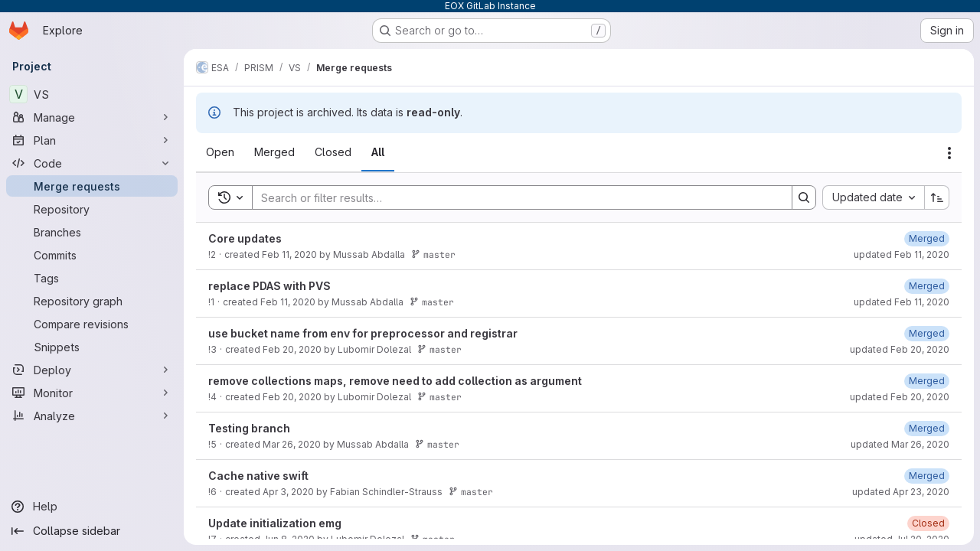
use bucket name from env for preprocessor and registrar (363, 333)
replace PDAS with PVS (269, 286)
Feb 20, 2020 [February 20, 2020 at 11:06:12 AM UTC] (292, 397)
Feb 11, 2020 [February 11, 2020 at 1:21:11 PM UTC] (289, 254)
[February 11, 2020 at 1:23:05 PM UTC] (927, 286)
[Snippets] (92, 347)
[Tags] (92, 278)
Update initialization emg (275, 523)
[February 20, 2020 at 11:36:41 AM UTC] (927, 333)
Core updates (245, 238)
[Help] (92, 507)
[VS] (92, 94)
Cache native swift (258, 476)
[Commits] (92, 255)
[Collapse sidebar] (92, 531)
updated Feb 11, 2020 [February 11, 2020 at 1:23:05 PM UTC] (902, 302)
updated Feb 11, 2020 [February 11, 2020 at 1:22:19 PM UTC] (902, 254)
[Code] (92, 163)
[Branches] (92, 232)
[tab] (220, 152)
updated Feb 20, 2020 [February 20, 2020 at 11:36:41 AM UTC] (900, 349)
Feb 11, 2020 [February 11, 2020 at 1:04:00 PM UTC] (288, 302)
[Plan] (92, 140)
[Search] (514, 197)
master (433, 254)
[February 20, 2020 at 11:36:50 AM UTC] (927, 381)
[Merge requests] (92, 186)
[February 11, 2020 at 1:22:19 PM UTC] (927, 238)
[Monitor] (92, 393)
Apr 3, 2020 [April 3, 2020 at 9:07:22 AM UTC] (288, 492)
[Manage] (92, 117)
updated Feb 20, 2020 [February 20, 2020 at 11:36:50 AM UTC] (900, 397)
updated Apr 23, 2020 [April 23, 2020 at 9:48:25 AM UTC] (901, 492)
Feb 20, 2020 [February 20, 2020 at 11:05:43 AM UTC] (292, 349)
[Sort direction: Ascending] (937, 197)
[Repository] (92, 209)
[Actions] (949, 153)
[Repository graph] (92, 301)
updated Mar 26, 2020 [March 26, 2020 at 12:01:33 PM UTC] (900, 444)
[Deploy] (92, 370)
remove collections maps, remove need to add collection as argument (395, 381)
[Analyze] (92, 416)
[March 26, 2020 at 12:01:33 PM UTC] (927, 428)
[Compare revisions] (92, 324)
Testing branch (249, 428)
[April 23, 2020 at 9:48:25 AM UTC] (927, 476)
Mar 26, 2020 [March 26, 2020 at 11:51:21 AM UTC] (292, 444)
